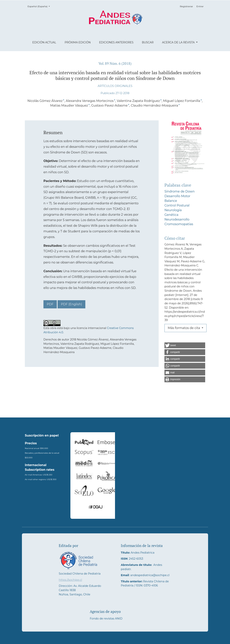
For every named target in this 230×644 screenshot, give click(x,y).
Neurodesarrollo (177, 219)
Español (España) (40, 6)
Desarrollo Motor (177, 196)
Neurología (173, 210)
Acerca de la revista (179, 42)
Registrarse (186, 6)
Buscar (148, 42)
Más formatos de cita (184, 328)
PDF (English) (71, 304)
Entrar (200, 6)
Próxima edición (78, 42)
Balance (171, 201)
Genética (171, 215)
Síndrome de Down (179, 191)
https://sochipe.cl (70, 580)
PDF (50, 304)
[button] (185, 345)
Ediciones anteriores (116, 42)
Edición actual (44, 42)
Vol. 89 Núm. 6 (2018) (115, 63)
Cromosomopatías (179, 224)
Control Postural (177, 205)
